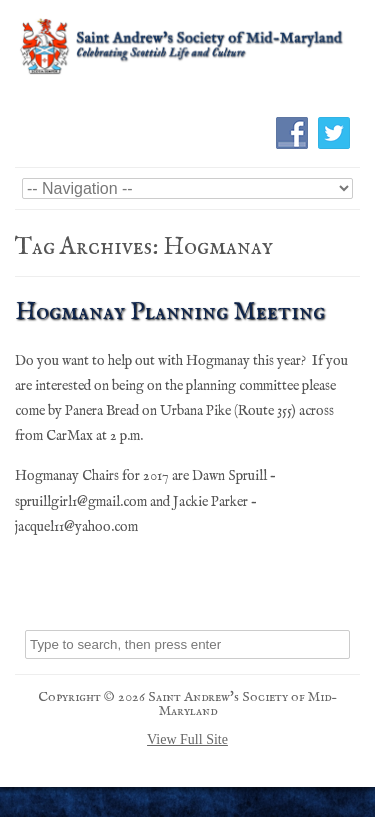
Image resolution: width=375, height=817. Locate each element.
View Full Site (187, 739)
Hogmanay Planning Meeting (170, 312)
